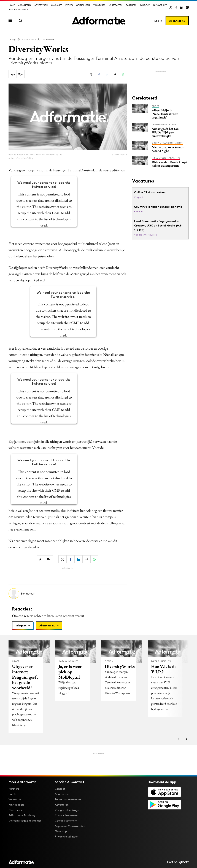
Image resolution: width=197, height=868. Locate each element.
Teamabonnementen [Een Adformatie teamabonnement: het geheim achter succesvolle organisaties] (68, 799)
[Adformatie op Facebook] (176, 7)
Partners (131, 5)
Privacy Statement (66, 815)
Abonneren (25, 5)
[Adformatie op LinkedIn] (182, 7)
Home (12, 5)
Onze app (61, 831)
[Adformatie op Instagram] (187, 7)
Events (69, 5)
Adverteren (41, 5)
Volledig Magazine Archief (25, 821)
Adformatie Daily (18, 9)
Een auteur (48, 39)
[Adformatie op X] (171, 7)
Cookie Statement (66, 821)
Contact (60, 789)
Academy (145, 5)
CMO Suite (56, 5)
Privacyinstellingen (67, 837)
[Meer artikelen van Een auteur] (68, 594)
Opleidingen (83, 5)
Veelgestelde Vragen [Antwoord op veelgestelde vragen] (68, 810)
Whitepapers (116, 5)
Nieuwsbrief (160, 5)
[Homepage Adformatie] (99, 21)
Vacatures (99, 5)
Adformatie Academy (22, 815)
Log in (158, 21)
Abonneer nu (177, 21)
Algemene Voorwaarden (70, 826)
